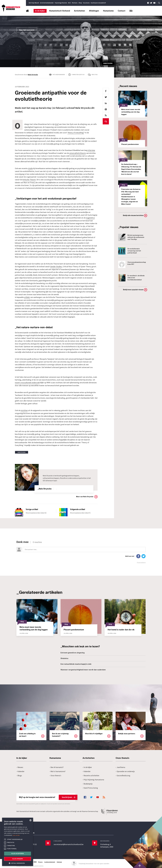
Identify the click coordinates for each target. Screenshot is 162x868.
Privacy (40, 861)
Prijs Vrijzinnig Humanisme (93, 779)
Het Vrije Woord (34, 3)
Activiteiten (80, 11)
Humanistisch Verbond (60, 11)
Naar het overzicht (27, 30)
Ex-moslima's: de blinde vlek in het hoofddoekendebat (131, 278)
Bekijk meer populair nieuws (133, 290)
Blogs (19, 775)
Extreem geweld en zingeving (73, 652)
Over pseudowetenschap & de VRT (132, 264)
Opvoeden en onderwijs (125, 770)
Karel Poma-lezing (90, 787)
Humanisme (108, 11)
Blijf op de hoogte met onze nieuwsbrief (47, 796)
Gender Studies (56, 266)
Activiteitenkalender (47, 3)
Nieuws (20, 766)
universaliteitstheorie (78, 153)
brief (57, 124)
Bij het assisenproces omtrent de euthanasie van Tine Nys (131, 237)
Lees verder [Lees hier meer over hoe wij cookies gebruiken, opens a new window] (16, 835)
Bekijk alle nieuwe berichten (133, 215)
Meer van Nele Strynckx (85, 496)
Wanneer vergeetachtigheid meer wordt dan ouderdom (83, 669)
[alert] (18, 842)
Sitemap (59, 861)
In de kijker (40, 11)
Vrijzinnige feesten (61, 3)
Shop (80, 3)
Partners (75, 3)
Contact (122, 11)
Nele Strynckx (33, 75)
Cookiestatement (50, 861)
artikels (27, 297)
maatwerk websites (38, 865)
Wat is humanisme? (57, 770)
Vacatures (86, 3)
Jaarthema (120, 766)
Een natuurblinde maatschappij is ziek (76, 663)
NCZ (69, 3)
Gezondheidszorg (123, 775)
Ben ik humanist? (57, 766)
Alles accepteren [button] (18, 854)
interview (91, 150)
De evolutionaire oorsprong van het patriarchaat (130, 251)
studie (30, 168)
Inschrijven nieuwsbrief (98, 3)
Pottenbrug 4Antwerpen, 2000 (107, 845)
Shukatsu (64, 657)
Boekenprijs (88, 783)
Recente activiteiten (91, 775)
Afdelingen (94, 11)
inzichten (24, 410)
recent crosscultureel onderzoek (27, 382)
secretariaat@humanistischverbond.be (68, 844)
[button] (18, 863)
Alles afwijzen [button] (18, 859)
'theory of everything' (76, 133)
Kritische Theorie (29, 179)
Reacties (95, 75)
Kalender (20, 770)
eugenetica (90, 217)
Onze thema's (55, 775)
